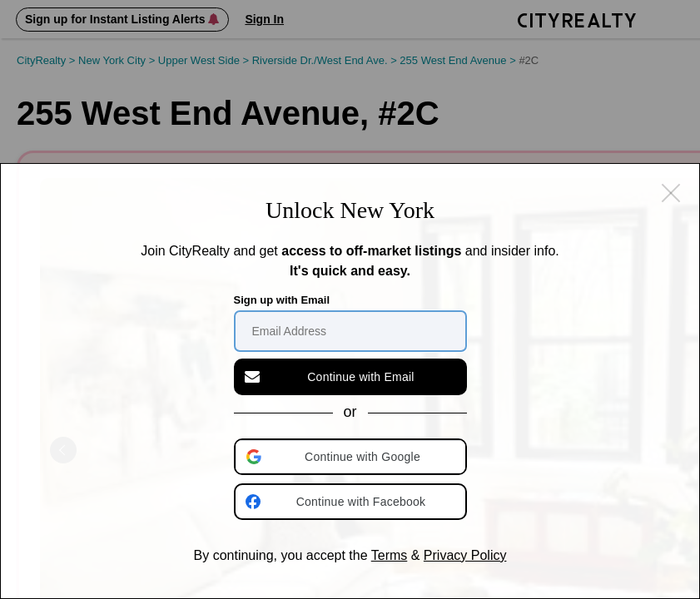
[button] (352, 457)
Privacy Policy (465, 555)
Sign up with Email (282, 300)
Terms (390, 555)
